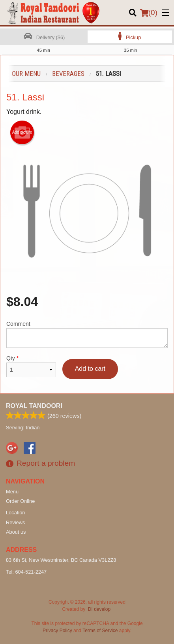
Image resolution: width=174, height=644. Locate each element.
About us (16, 532)
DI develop (99, 609)
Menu (12, 492)
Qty (31, 366)
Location (15, 513)
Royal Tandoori (34, 406)
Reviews (15, 522)
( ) (149, 13)
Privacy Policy (57, 631)
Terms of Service (100, 631)
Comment (87, 334)
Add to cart (90, 369)
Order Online (20, 501)
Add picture (22, 132)
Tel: (26, 572)
